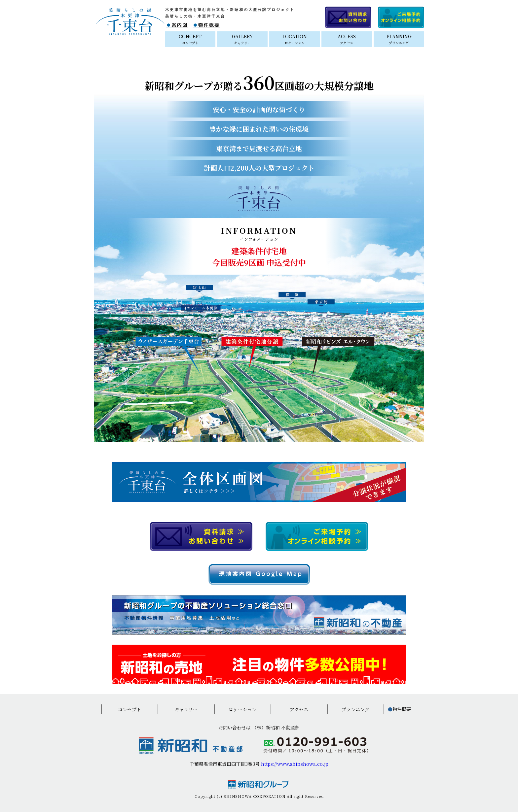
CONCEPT (190, 39)
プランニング (355, 709)
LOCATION (295, 39)
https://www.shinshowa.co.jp (295, 764)
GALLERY (242, 39)
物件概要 (399, 709)
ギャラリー (186, 709)
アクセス (299, 709)
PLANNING (399, 39)
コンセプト (129, 709)
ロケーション (242, 709)
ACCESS (347, 39)
